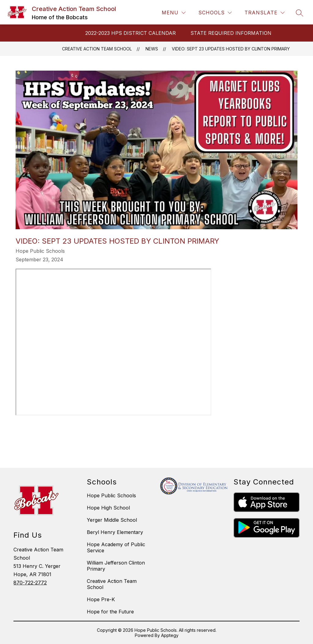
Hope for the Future (110, 612)
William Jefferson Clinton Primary (116, 566)
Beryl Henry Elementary (115, 532)
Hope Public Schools (111, 495)
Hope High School (108, 508)
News (152, 49)
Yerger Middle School (112, 520)
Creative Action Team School (97, 49)
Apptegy (170, 635)
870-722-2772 (30, 583)
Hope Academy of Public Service (116, 547)
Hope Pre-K (101, 599)
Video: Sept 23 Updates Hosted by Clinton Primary (231, 49)
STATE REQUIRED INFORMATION (231, 33)
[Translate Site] (265, 13)
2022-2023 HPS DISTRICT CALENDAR (131, 33)
